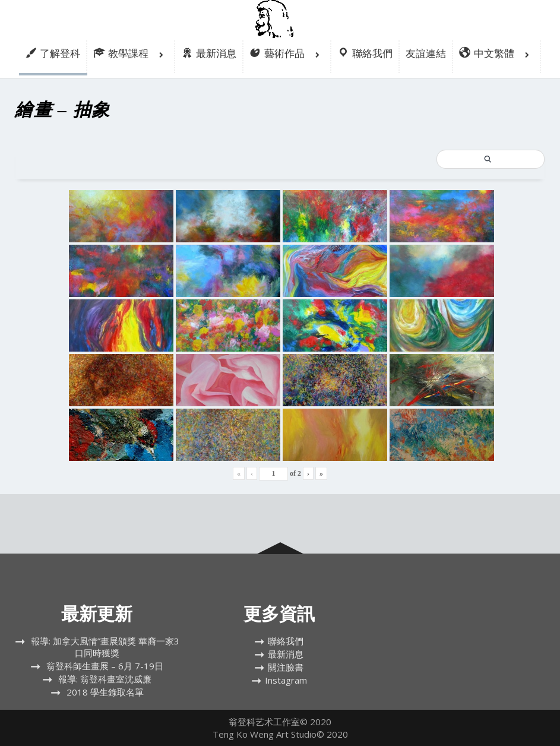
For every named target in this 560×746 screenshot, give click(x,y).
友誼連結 (426, 53)
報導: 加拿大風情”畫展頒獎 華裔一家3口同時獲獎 (105, 647)
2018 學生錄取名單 (105, 692)
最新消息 (286, 654)
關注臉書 (286, 667)
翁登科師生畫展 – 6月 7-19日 (105, 666)
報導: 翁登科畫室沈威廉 (105, 679)
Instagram (286, 680)
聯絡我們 (286, 641)
